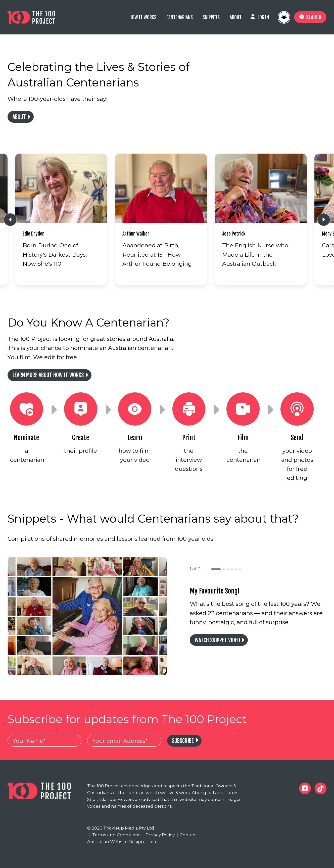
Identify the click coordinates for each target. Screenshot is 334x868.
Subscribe (183, 741)
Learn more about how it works (48, 375)
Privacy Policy (159, 835)
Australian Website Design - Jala (122, 842)
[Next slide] (324, 220)
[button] (216, 569)
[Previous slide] (10, 220)
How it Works (143, 17)
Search (310, 17)
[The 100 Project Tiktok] (321, 788)
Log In (263, 17)
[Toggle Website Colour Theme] (284, 17)
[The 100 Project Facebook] (305, 788)
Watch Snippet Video (217, 640)
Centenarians (180, 17)
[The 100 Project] (39, 17)
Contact (187, 835)
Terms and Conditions (115, 835)
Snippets (211, 17)
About (236, 17)
